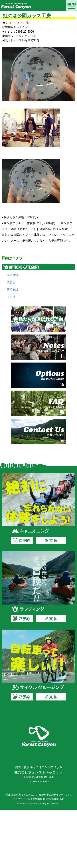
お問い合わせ (38, 431)
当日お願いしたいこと (38, 347)
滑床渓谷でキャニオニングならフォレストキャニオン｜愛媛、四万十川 (16, 5)
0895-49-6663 (41, 782)
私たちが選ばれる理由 (38, 319)
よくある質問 (38, 403)
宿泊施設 (13, 290)
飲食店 (11, 282)
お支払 (51, 540)
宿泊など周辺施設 (38, 375)
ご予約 (22, 540)
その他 (11, 297)
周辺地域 (13, 275)
